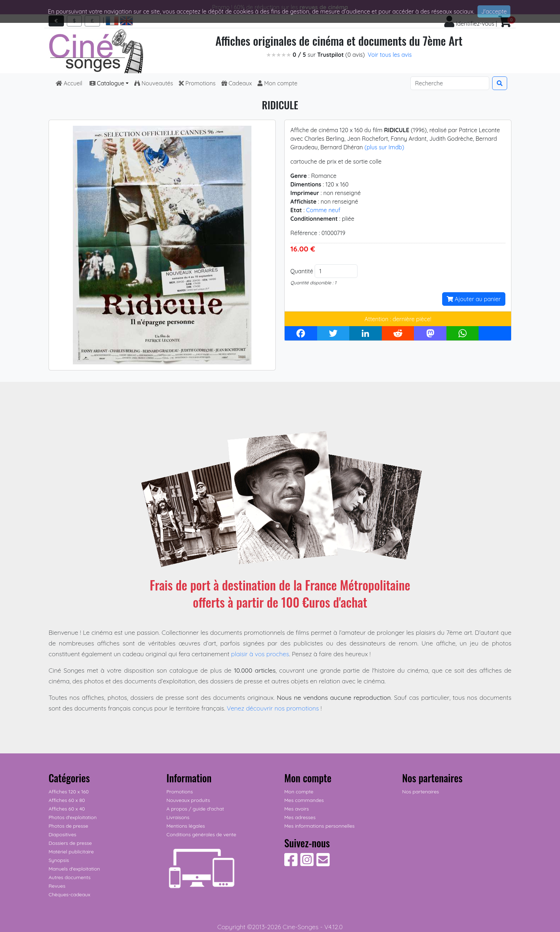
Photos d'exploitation (73, 817)
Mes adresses (300, 817)
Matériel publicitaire (71, 852)
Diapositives (62, 834)
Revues (57, 886)
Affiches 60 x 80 (67, 800)
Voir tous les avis (390, 55)
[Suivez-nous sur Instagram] (307, 863)
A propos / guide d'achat (195, 809)
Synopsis (59, 860)
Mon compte (277, 83)
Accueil (70, 83)
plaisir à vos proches (260, 654)
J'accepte (494, 11)
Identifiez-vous (469, 24)
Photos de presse (68, 826)
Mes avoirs (297, 809)
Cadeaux (237, 83)
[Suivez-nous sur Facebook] (291, 863)
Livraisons (178, 817)
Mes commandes (304, 800)
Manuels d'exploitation (74, 869)
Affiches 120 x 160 (69, 792)
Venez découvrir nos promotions (273, 708)
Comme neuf (323, 210)
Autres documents (70, 877)
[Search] (450, 83)
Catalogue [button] (107, 83)
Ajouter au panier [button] (474, 299)
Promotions (197, 83)
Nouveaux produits (188, 800)
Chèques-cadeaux (69, 894)
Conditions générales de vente (201, 834)
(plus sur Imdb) (384, 147)
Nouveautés (154, 83)
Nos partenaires (421, 792)
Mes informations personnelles (319, 826)
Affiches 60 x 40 (67, 809)
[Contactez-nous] (323, 863)
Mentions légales (186, 826)
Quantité (302, 271)
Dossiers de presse (70, 843)
